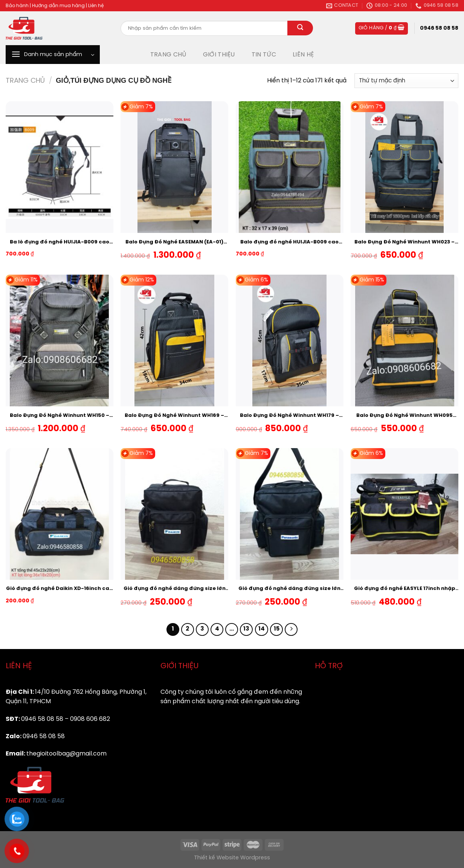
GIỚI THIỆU (219, 55)
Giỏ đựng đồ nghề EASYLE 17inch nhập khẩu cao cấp (405, 589)
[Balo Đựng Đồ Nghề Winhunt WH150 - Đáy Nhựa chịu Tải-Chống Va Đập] (60, 341)
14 (262, 629)
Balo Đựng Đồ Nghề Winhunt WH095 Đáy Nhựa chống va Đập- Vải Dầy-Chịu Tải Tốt (404, 416)
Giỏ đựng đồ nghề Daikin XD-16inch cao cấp (59, 589)
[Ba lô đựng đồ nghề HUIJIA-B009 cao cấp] (60, 167)
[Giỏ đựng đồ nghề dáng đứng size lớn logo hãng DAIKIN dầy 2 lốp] (174, 514)
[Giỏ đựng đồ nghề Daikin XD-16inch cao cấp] (60, 514)
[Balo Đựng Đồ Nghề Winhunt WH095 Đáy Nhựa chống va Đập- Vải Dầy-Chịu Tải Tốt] (404, 341)
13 (246, 629)
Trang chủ (25, 81)
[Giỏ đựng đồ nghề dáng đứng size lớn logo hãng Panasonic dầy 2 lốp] (290, 514)
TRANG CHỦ (168, 55)
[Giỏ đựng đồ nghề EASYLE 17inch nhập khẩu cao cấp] (404, 514)
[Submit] (300, 28)
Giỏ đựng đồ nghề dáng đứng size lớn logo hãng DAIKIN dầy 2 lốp (175, 589)
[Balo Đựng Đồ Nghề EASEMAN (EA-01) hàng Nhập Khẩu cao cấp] (174, 167)
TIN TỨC (264, 55)
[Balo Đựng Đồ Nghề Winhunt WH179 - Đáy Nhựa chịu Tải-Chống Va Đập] (290, 341)
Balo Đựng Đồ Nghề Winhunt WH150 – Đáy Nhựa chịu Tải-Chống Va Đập (60, 416)
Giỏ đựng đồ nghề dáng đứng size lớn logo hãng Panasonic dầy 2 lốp (289, 589)
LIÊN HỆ (303, 55)
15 (277, 629)
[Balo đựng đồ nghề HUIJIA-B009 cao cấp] (290, 167)
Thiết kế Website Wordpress (232, 858)
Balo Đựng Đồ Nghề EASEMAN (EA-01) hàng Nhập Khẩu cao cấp (174, 243)
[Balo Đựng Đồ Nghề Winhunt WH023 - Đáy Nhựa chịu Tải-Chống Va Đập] (404, 167)
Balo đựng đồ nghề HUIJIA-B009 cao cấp (289, 243)
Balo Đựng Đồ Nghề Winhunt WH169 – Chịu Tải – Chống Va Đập (174, 416)
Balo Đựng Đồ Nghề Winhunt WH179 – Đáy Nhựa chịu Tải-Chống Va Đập (289, 416)
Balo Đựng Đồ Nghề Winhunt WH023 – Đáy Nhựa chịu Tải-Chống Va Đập (404, 243)
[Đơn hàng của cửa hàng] (406, 81)
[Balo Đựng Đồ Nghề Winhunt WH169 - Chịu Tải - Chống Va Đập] (174, 341)
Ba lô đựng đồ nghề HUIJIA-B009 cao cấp (60, 243)
